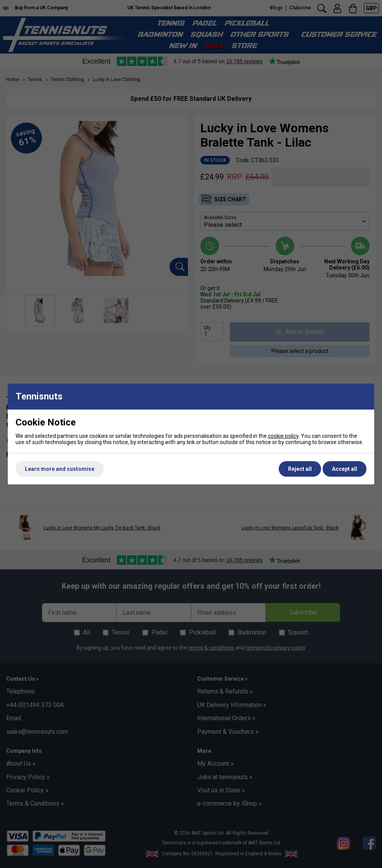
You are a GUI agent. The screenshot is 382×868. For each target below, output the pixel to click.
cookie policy (283, 436)
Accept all (345, 469)
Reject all (300, 469)
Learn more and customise (60, 469)
